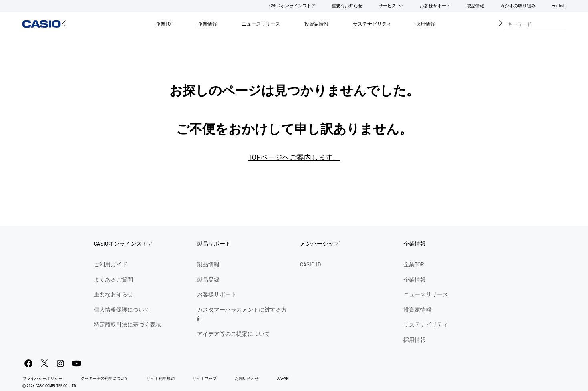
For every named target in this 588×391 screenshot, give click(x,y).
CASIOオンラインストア (292, 6)
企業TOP (165, 24)
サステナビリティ (372, 24)
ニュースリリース (261, 24)
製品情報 (475, 6)
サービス (387, 6)
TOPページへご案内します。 (294, 157)
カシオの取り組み (518, 6)
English (559, 6)
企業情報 (207, 24)
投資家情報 (316, 24)
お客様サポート (435, 6)
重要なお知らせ (347, 6)
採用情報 (425, 24)
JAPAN (283, 378)
